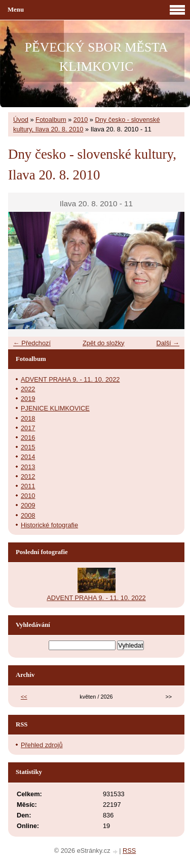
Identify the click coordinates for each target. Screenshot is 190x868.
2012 (28, 476)
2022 (28, 389)
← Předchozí (32, 343)
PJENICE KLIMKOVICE (55, 408)
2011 (28, 486)
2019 (28, 399)
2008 (28, 515)
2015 (28, 447)
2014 (28, 457)
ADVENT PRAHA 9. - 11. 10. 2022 (70, 379)
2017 (28, 428)
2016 (28, 438)
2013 (28, 467)
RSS (129, 851)
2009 (28, 505)
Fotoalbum (51, 120)
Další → (168, 343)
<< (24, 697)
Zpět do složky (104, 343)
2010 (81, 120)
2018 (28, 418)
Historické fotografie (49, 525)
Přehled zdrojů (42, 745)
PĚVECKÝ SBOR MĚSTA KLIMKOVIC (96, 57)
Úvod (21, 120)
